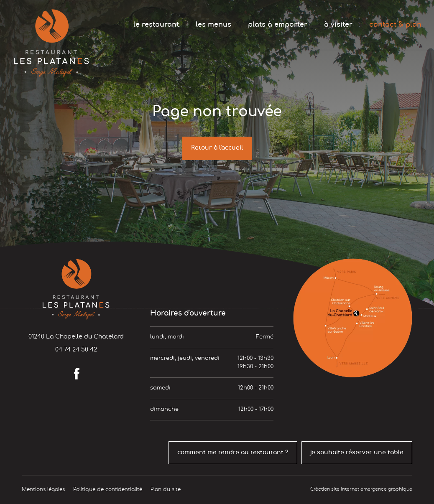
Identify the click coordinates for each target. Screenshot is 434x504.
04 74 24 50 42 (76, 350)
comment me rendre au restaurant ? (233, 453)
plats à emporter (278, 25)
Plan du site (166, 489)
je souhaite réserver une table (357, 453)
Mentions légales (43, 489)
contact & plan (395, 25)
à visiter (338, 25)
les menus (213, 25)
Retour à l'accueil (217, 148)
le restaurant (156, 25)
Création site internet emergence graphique (361, 489)
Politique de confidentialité (108, 489)
